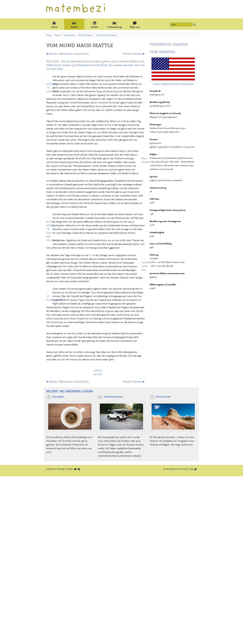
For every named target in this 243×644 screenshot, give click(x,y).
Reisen (74, 25)
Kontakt (69, 469)
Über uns (135, 25)
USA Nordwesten (85, 35)
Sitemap (61, 469)
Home (54, 25)
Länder (94, 25)
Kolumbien (58, 397)
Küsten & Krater (133, 54)
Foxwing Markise (113, 397)
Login (192, 469)
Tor (91, 255)
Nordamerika (69, 35)
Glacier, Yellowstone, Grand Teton (69, 54)
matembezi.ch (171, 469)
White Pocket (163, 397)
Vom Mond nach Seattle (106, 35)
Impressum (51, 469)
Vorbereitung (115, 25)
